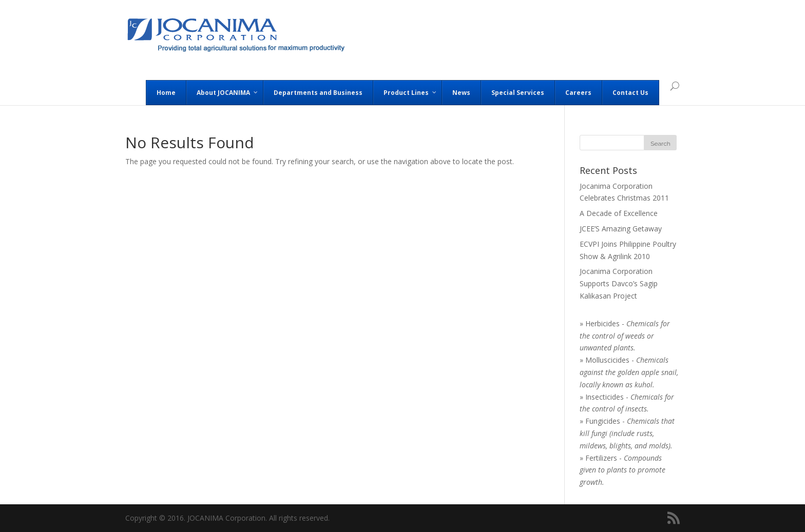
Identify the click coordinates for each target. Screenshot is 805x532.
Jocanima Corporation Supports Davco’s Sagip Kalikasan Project (619, 283)
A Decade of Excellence (619, 213)
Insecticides (605, 397)
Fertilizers (601, 458)
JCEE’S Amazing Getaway (621, 229)
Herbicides (602, 323)
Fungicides (603, 421)
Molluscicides (607, 360)
